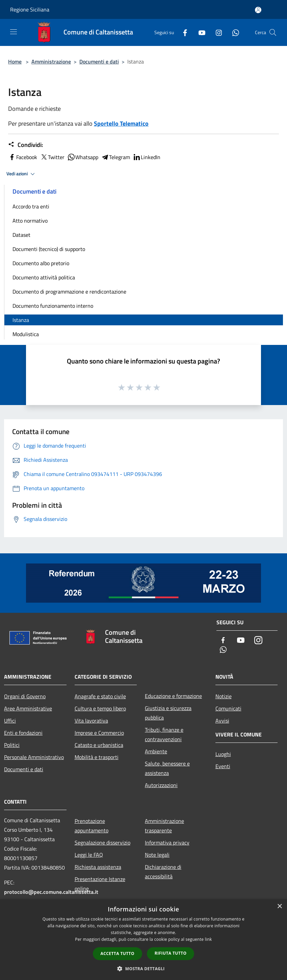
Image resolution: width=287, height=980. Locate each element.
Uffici (10, 721)
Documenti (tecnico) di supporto (49, 249)
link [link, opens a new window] (208, 939)
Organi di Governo (25, 696)
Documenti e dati (99, 61)
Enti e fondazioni (23, 733)
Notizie (224, 696)
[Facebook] (182, 32)
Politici (12, 745)
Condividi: (25, 145)
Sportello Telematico (121, 123)
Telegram (115, 157)
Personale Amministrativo (34, 757)
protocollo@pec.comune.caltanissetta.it (51, 892)
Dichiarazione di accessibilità (163, 872)
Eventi (223, 766)
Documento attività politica (44, 277)
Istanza (21, 320)
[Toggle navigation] (14, 32)
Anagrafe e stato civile (100, 696)
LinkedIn (147, 157)
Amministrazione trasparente (164, 826)
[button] (143, 969)
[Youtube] (199, 32)
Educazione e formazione (173, 696)
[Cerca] (273, 32)
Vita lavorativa (91, 721)
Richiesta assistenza (98, 867)
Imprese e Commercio (99, 733)
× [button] (279, 907)
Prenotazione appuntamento (92, 826)
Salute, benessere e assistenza (167, 768)
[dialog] (143, 940)
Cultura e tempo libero (100, 708)
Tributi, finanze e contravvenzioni (164, 734)
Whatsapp (83, 157)
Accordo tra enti (31, 206)
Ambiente (156, 751)
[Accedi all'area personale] (258, 10)
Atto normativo (30, 221)
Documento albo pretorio (41, 263)
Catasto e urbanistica (99, 745)
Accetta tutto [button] (118, 953)
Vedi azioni (22, 174)
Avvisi (222, 721)
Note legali (157, 855)
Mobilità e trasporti (97, 757)
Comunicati (228, 708)
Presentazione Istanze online (100, 884)
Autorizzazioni (161, 785)
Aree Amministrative (28, 708)
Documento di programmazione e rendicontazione (69, 292)
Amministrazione (51, 61)
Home (15, 61)
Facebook (23, 157)
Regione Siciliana (30, 9)
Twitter (52, 157)
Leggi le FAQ (89, 855)
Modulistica (26, 334)
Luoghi (223, 754)
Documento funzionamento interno (53, 306)
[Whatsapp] (233, 32)
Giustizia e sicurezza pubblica (168, 713)
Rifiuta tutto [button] (171, 953)
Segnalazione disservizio (102, 843)
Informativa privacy (167, 843)
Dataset (21, 235)
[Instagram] (216, 32)
